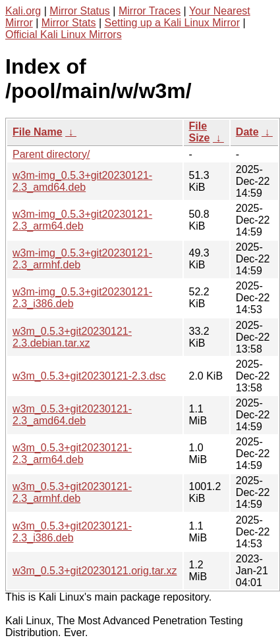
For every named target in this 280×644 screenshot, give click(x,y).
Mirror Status (80, 11)
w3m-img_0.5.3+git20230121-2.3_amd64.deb (82, 181)
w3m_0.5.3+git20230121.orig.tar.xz (95, 571)
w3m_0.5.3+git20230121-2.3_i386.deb (72, 532)
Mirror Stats (69, 23)
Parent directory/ (51, 154)
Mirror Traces (150, 11)
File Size (200, 132)
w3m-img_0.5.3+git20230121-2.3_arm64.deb (82, 220)
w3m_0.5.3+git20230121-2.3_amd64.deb (72, 415)
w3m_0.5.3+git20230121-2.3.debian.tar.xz (72, 337)
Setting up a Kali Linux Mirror (172, 23)
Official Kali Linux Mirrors (64, 35)
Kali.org (23, 11)
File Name (38, 132)
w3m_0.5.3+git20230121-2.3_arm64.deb (72, 454)
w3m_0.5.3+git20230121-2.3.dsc (89, 376)
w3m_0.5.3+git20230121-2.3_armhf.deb (72, 492)
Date (247, 132)
